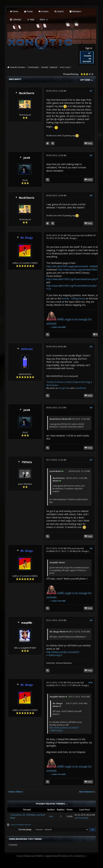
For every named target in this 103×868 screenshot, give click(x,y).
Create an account (87, 57)
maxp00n (27, 623)
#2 (91, 156)
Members (75, 11)
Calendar (15, 19)
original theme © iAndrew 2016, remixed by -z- (65, 856)
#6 (91, 408)
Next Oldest (16, 792)
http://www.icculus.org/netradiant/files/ (78, 270)
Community (33, 67)
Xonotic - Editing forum (73, 299)
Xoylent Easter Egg (82, 382)
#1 (91, 91)
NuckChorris (27, 93)
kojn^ (86, 818)
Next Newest (86, 792)
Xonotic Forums (17, 67)
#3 (91, 196)
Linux (54, 327)
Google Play (64, 388)
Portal (28, 11)
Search (59, 11)
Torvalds (62, 327)
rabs (51, 816)
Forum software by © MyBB (29, 856)
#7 (91, 460)
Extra (42, 19)
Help (31, 19)
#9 (91, 620)
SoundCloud (80, 388)
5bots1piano (52, 385)
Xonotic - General (49, 67)
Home (14, 11)
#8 (91, 548)
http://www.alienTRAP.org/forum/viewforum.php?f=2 (73, 279)
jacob (27, 158)
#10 (90, 683)
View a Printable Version (21, 825)
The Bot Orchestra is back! (59, 382)
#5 (91, 347)
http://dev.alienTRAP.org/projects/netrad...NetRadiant (74, 266)
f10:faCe (27, 462)
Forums (43, 11)
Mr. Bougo (71, 238)
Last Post (79, 818)
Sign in (89, 48)
